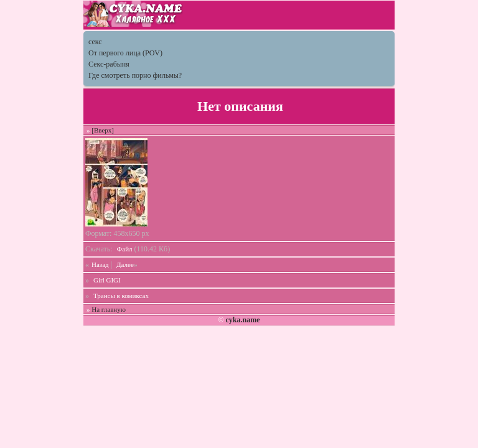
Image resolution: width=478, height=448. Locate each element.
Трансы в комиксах (121, 296)
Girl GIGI (107, 280)
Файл (125, 249)
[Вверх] (103, 130)
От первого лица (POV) (125, 53)
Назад (100, 264)
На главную (109, 309)
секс (95, 42)
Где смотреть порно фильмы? (135, 75)
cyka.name (242, 320)
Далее (125, 264)
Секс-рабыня (109, 64)
